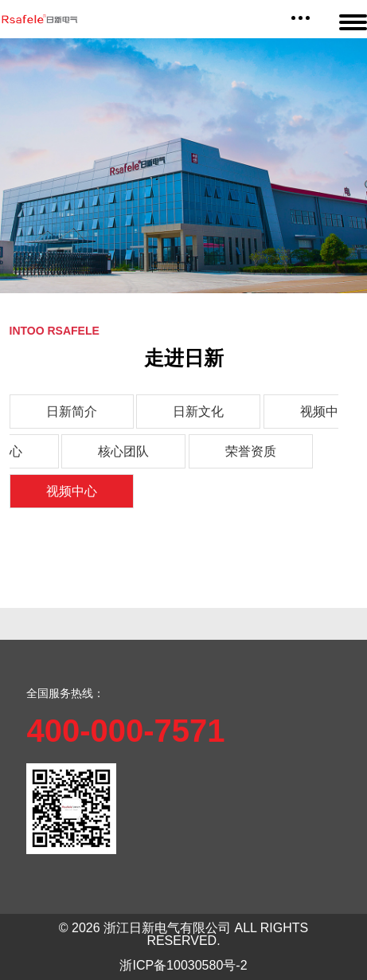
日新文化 (198, 412)
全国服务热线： (65, 693)
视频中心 (72, 491)
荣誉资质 (251, 451)
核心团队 (123, 451)
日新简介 (72, 412)
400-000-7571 (125, 731)
